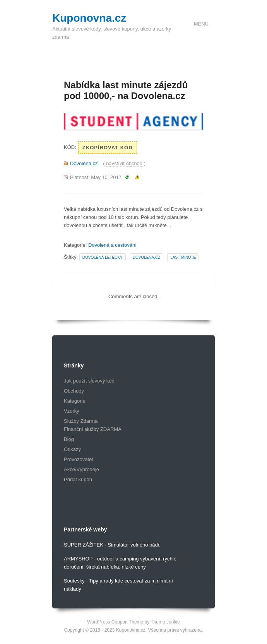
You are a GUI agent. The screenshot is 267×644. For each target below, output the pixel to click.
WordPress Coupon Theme (115, 622)
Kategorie (75, 401)
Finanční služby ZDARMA (93, 429)
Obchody (74, 391)
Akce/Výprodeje (81, 469)
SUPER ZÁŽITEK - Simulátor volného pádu (112, 545)
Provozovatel (78, 459)
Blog (69, 439)
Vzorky (72, 411)
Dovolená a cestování (112, 245)
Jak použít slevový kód (89, 381)
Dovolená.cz (84, 163)
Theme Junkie (165, 622)
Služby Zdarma (81, 421)
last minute (183, 257)
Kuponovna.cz (89, 18)
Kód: (70, 147)
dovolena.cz (147, 257)
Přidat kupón (78, 479)
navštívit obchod (124, 163)
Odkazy (72, 449)
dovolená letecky (103, 257)
